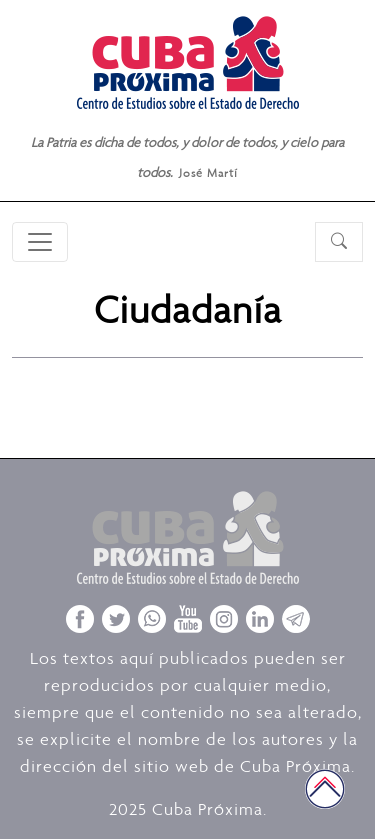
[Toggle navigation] (40, 242)
